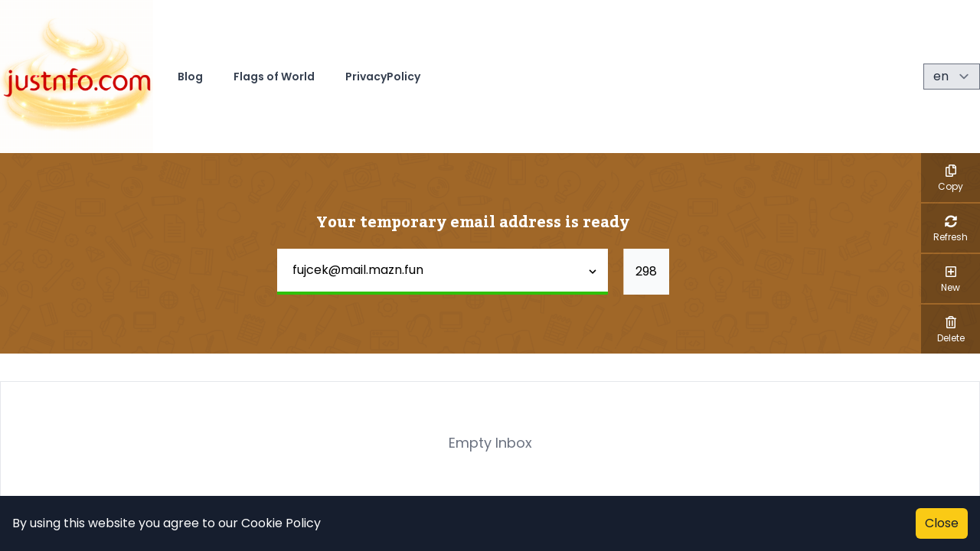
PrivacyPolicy (383, 77)
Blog (190, 77)
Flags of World (274, 77)
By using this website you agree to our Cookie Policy (167, 523)
